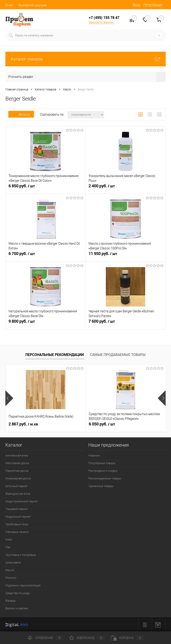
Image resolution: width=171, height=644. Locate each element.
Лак (8, 547)
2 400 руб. (125, 188)
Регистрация (153, 5)
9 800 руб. (46, 323)
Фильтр (21, 114)
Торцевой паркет (17, 509)
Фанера (10, 601)
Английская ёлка (17, 455)
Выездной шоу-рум (33, 5)
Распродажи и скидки (103, 471)
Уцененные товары (101, 486)
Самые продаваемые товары (118, 355)
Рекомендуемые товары (105, 478)
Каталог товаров (85, 59)
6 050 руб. (102, 424)
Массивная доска (17, 463)
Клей (9, 540)
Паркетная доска (17, 471)
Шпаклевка (13, 562)
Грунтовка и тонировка (21, 555)
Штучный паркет (17, 486)
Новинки (94, 455)
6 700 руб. (46, 255)
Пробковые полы (17, 524)
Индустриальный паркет (22, 501)
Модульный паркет (18, 517)
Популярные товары (102, 463)
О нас (9, 5)
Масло (10, 570)
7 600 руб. (125, 323)
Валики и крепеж (17, 608)
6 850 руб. (46, 188)
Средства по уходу (18, 593)
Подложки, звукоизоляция (23, 585)
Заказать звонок (101, 22)
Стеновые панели (17, 532)
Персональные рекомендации (55, 355)
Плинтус (11, 578)
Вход (136, 5)
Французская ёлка (18, 494)
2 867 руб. (23, 424)
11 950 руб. (125, 255)
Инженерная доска (18, 478)
